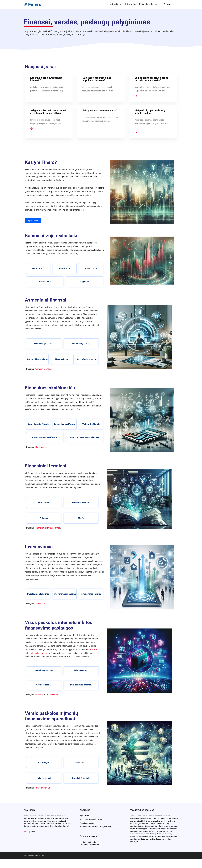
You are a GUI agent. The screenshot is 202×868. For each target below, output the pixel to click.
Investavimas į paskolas (65, 594)
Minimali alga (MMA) (44, 344)
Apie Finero (84, 816)
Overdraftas (81, 762)
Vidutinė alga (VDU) (81, 344)
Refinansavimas (81, 670)
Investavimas (41, 604)
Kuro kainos (65, 269)
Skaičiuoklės (41, 447)
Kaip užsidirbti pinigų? (87, 359)
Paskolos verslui (42, 788)
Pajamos (44, 518)
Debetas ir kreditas (81, 502)
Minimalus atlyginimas (150, 4)
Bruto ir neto (44, 502)
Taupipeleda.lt (52, 694)
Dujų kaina (85, 282)
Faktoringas (44, 762)
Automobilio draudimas (37, 359)
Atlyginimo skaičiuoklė (38, 424)
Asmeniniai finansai (44, 369)
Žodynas (167, 4)
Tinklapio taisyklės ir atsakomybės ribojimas (97, 827)
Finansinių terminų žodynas (48, 528)
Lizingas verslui (44, 778)
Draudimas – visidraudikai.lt (90, 845)
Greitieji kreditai (44, 685)
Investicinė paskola (81, 778)
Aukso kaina (130, 4)
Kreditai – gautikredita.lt (89, 842)
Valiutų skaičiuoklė (91, 424)
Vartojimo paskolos (44, 670)
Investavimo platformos (38, 594)
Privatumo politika (87, 823)
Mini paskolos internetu (81, 685)
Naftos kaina (115, 4)
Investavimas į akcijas (91, 594)
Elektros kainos (62, 359)
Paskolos (39, 694)
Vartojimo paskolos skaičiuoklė (84, 437)
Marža (81, 518)
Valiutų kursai (91, 269)
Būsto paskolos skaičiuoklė (45, 437)
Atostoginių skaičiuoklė (65, 424)
